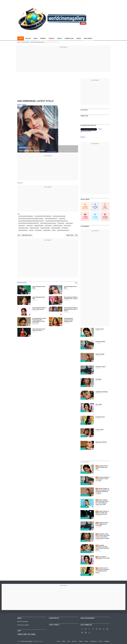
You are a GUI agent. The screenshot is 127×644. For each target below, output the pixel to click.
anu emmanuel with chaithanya (26, 216)
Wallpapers (88, 38)
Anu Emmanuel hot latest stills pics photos (29, 223)
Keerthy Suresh (85, 575)
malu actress (29, 226)
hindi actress (22, 226)
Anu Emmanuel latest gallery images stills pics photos (31, 221)
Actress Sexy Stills (56, 228)
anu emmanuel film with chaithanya (43, 216)
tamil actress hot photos (63, 230)
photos (54, 230)
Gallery (28, 38)
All (76, 283)
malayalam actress (39, 226)
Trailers (51, 38)
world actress (48, 226)
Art (29, 634)
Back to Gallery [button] (23, 148)
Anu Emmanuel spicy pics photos (48, 223)
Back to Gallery (22, 105)
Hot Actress (65, 228)
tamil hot (31, 230)
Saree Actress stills (45, 228)
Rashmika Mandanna (86, 552)
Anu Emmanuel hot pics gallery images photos (57, 221)
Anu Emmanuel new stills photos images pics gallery (31, 219)
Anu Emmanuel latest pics (51, 219)
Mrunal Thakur (85, 495)
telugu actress (69, 223)
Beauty (33, 634)
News (36, 38)
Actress (83, 336)
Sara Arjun (84, 563)
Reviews (43, 38)
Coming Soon (69, 38)
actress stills (62, 219)
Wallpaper (107, 641)
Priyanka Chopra (85, 529)
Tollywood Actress (23, 230)
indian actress (67, 226)
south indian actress (23, 228)
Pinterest (83, 137)
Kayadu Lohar (84, 473)
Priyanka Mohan (85, 484)
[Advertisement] (63, 59)
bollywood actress (58, 226)
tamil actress (61, 223)
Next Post (72, 235)
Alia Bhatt (84, 541)
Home (21, 38)
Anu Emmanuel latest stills (59, 216)
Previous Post (24, 235)
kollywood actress (34, 228)
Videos (59, 38)
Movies (79, 38)
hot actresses (38, 230)
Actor (25, 634)
